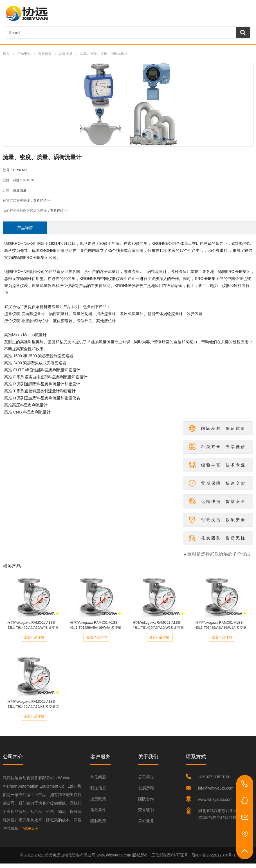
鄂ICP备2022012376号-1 (214, 855)
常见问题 (98, 777)
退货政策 (98, 799)
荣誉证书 (146, 810)
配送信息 (98, 788)
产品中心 (24, 53)
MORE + (30, 828)
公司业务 (146, 821)
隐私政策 (98, 821)
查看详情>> (42, 200)
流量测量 (66, 53)
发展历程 (146, 788)
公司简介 (146, 777)
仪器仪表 (45, 53)
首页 (6, 53)
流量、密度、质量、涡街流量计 (104, 53)
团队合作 (146, 799)
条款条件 (98, 810)
